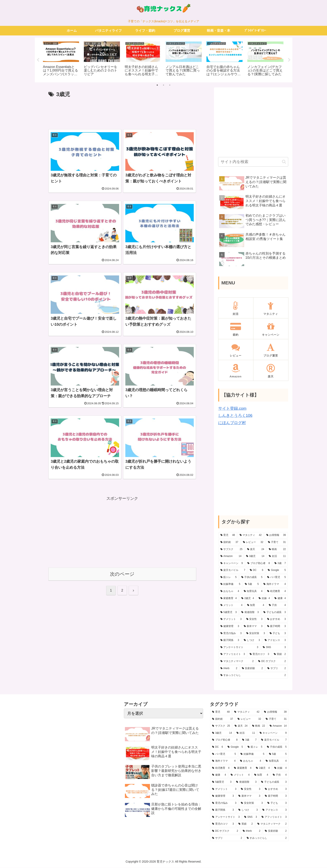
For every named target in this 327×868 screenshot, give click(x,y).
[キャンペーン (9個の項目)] (232, 564)
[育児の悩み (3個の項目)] (231, 634)
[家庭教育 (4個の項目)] (229, 599)
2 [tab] (163, 85)
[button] (284, 162)
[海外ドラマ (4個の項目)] (275, 585)
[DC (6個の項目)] (257, 571)
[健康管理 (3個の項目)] (230, 627)
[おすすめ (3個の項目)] (277, 620)
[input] (253, 162)
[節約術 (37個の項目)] (229, 543)
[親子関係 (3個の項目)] (230, 641)
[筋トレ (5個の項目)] (229, 578)
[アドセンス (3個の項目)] (275, 641)
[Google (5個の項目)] (277, 571)
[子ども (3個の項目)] (278, 634)
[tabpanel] (61, 59)
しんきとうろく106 (235, 416)
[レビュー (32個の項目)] (253, 543)
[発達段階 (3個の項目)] (250, 613)
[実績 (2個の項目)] (280, 655)
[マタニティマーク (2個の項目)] (237, 662)
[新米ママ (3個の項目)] (253, 627)
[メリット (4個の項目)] (231, 606)
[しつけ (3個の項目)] (252, 641)
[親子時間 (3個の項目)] (277, 627)
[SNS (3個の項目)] (274, 648)
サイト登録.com (232, 409)
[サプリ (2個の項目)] (277, 669)
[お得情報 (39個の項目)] (276, 536)
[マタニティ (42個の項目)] (251, 536)
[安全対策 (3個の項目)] (256, 634)
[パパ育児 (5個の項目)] (277, 578)
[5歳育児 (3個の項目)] (229, 613)
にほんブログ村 (232, 423)
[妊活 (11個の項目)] (277, 557)
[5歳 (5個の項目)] (252, 585)
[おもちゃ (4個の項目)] (230, 592)
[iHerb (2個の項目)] (229, 669)
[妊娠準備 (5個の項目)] (230, 585)
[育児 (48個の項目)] (228, 536)
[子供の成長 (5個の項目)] (252, 578)
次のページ (122, 574)
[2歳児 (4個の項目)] (248, 599)
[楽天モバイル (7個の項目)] (233, 571)
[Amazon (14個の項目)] (231, 557)
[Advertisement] (122, 112)
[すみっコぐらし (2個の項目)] (253, 676)
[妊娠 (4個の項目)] (264, 599)
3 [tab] (170, 85)
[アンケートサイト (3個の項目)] (239, 648)
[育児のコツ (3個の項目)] (259, 655)
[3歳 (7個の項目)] (280, 564)
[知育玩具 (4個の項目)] (253, 592)
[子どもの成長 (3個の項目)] (275, 613)
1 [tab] (157, 85)
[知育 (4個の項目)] (256, 606)
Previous (38, 60)
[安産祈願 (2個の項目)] (252, 669)
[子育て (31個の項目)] (277, 543)
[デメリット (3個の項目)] (231, 620)
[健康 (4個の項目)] (280, 599)
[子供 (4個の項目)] (277, 606)
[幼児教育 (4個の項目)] (277, 592)
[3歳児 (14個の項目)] (255, 557)
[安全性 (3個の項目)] (254, 620)
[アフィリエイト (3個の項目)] (233, 655)
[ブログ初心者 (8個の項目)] (259, 564)
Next (289, 60)
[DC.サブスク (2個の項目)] (272, 662)
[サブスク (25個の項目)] (231, 550)
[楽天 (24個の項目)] (256, 550)
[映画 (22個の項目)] (277, 550)
